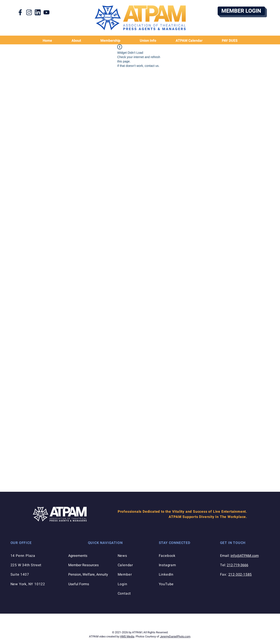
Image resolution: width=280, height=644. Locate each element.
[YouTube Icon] (46, 12)
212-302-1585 (240, 575)
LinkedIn (166, 575)
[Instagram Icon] (29, 12)
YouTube (166, 584)
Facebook (167, 556)
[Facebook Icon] (20, 12)
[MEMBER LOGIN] (241, 11)
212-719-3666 (238, 565)
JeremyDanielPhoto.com (175, 636)
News (122, 556)
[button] (148, 41)
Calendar (125, 565)
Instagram (167, 565)
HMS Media (127, 636)
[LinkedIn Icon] (38, 12)
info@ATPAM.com (245, 556)
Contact (124, 594)
